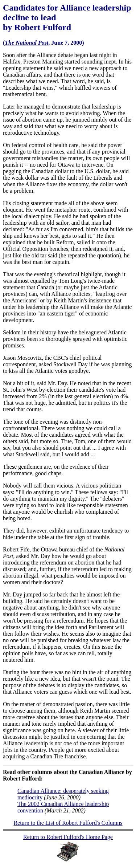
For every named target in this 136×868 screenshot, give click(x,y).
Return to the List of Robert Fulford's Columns (68, 823)
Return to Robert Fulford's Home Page (68, 837)
